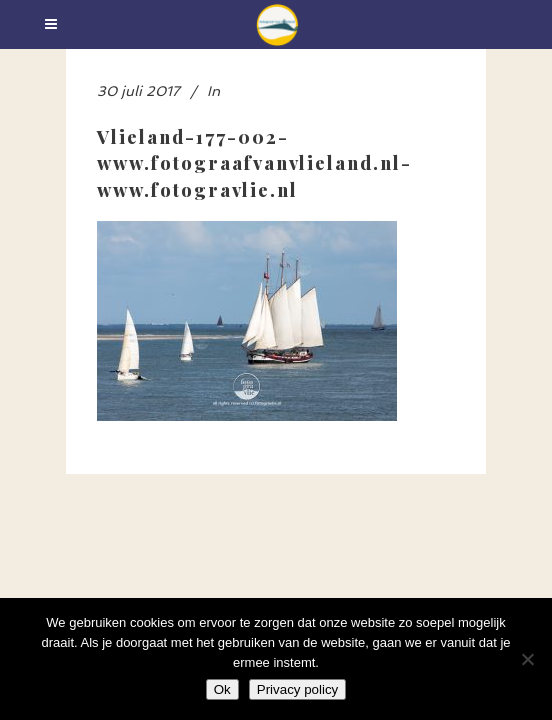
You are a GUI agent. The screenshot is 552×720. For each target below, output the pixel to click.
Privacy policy (297, 689)
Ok (222, 689)
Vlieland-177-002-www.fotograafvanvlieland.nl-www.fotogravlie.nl (254, 163)
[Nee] (527, 659)
